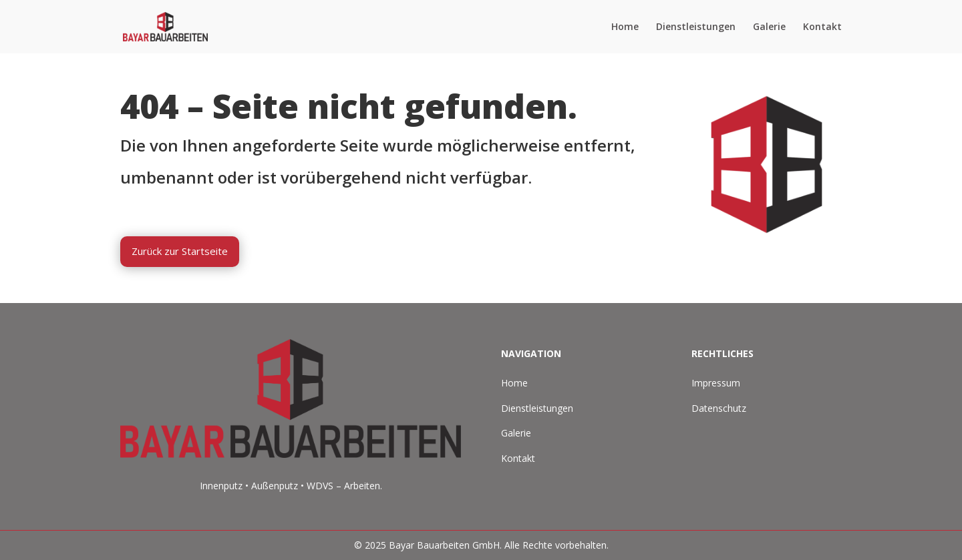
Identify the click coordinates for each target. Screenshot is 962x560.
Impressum (716, 383)
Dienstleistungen (696, 27)
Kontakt (822, 27)
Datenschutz (719, 408)
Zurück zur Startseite (180, 251)
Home (625, 27)
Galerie (769, 27)
